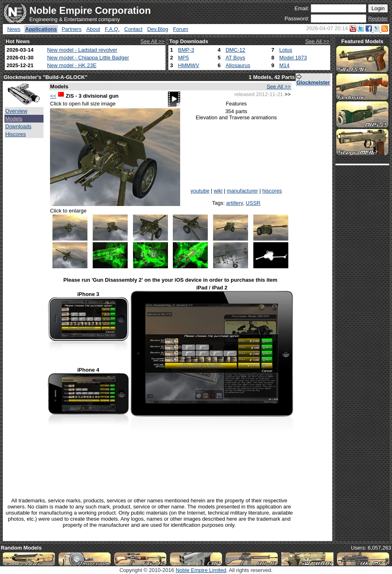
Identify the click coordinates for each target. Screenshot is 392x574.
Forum (181, 29)
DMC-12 (235, 50)
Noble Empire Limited (201, 570)
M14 (284, 65)
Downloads (18, 126)
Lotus (286, 50)
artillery (234, 203)
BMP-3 (186, 50)
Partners (71, 29)
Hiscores (16, 134)
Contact (134, 29)
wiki (218, 191)
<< (53, 96)
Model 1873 (293, 58)
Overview (16, 111)
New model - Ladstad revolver (82, 50)
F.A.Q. (112, 29)
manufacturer (243, 191)
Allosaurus (238, 65)
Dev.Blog (158, 29)
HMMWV (189, 65)
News (14, 29)
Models (14, 119)
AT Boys (235, 58)
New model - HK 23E (72, 65)
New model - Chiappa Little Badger (88, 58)
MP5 (184, 58)
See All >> (152, 41)
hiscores (272, 191)
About (93, 29)
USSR (253, 203)
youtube (200, 191)
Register (378, 19)
